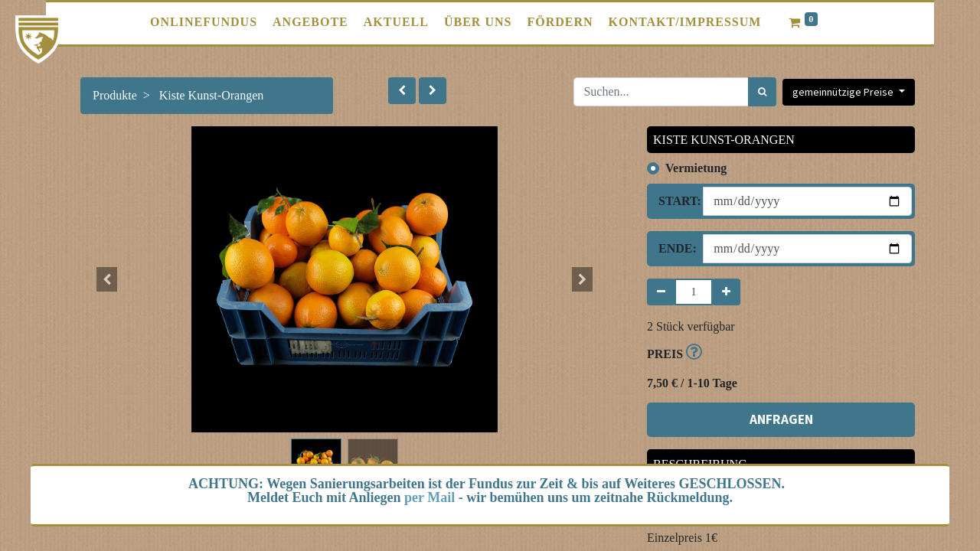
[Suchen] (762, 92)
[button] (402, 91)
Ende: (675, 248)
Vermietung (696, 168)
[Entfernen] (661, 292)
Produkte (115, 95)
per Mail (430, 497)
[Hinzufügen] (726, 292)
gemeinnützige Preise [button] (844, 92)
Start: (675, 201)
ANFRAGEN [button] (781, 419)
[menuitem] (204, 22)
